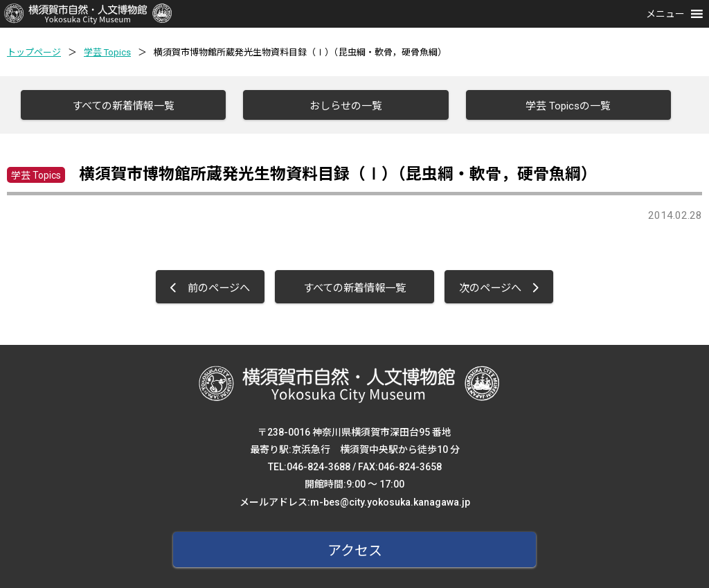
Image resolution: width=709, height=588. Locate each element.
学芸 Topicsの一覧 (568, 106)
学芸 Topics (107, 52)
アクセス (355, 551)
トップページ (34, 52)
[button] (665, 14)
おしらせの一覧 (346, 106)
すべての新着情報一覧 (123, 106)
